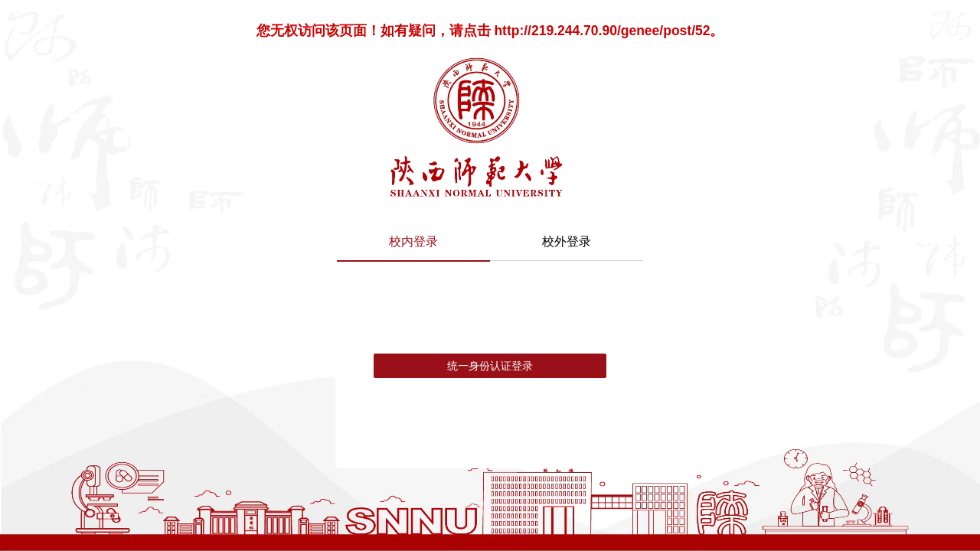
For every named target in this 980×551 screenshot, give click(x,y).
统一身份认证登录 (490, 366)
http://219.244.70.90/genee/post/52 (602, 31)
